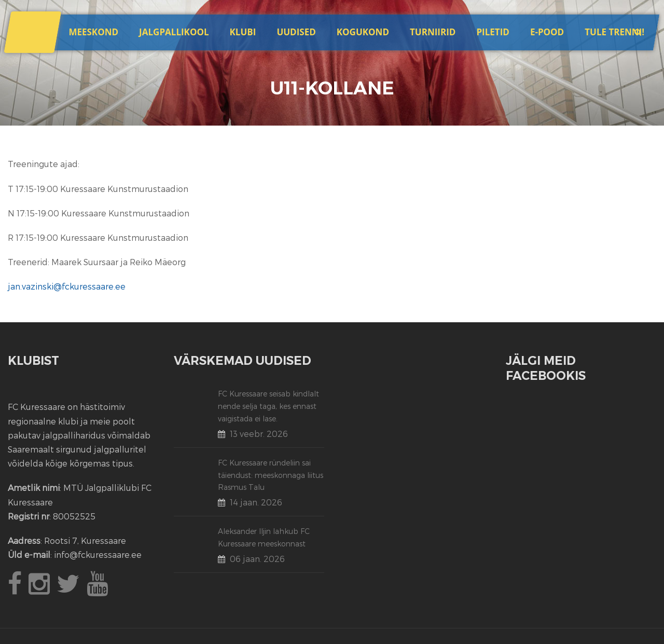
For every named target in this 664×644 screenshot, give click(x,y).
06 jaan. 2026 (257, 559)
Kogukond (363, 32)
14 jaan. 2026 (256, 502)
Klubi (243, 32)
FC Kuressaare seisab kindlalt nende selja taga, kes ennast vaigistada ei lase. (268, 406)
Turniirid (433, 32)
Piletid (493, 32)
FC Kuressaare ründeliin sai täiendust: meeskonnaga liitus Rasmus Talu (271, 475)
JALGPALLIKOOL (174, 32)
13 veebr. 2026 (259, 434)
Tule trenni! (614, 32)
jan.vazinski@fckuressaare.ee (67, 286)
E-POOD (547, 32)
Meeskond (93, 32)
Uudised (296, 32)
